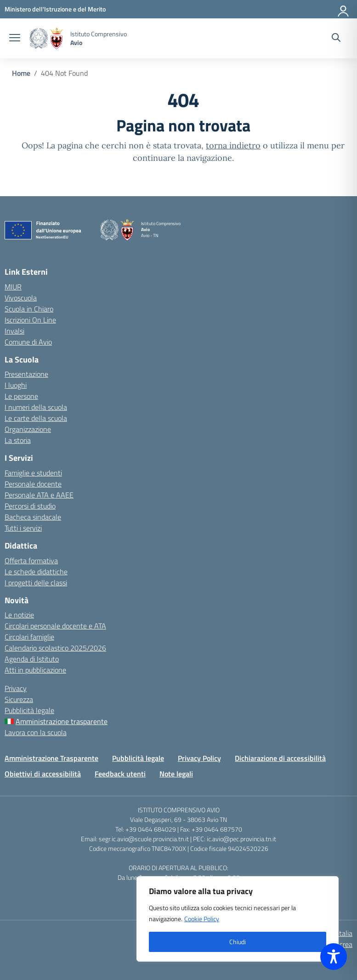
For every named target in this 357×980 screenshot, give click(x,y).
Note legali (176, 774)
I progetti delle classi (36, 583)
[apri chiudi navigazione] (15, 39)
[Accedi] (344, 9)
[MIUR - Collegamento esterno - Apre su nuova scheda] (55, 9)
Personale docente (33, 484)
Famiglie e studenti (33, 473)
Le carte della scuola (36, 418)
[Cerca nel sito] (336, 39)
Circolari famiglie (29, 637)
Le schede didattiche (36, 572)
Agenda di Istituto (32, 659)
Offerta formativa (31, 561)
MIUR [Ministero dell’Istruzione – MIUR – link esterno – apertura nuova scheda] (13, 287)
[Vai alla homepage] (46, 38)
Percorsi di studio (30, 506)
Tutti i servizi (23, 528)
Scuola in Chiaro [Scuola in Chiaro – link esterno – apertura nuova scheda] (29, 309)
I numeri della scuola (36, 407)
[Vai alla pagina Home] (21, 73)
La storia (18, 440)
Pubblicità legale (29, 710)
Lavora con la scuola (36, 732)
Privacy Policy (199, 758)
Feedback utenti (120, 774)
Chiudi (238, 942)
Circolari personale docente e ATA (55, 626)
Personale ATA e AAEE (39, 495)
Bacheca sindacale (33, 517)
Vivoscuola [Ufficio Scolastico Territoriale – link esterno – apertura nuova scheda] (21, 298)
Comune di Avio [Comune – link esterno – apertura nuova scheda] (28, 342)
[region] (238, 919)
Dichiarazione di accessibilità (280, 758)
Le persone (21, 396)
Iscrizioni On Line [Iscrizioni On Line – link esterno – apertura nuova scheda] (30, 320)
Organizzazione (28, 429)
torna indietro (233, 145)
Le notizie (19, 615)
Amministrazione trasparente (62, 721)
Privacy (16, 688)
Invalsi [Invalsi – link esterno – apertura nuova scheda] (14, 331)
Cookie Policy (202, 919)
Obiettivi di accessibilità (43, 774)
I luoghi (16, 385)
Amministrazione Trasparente (51, 758)
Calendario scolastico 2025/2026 (55, 648)
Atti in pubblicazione (35, 670)
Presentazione (26, 374)
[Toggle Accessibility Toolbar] (334, 957)
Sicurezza (19, 699)
